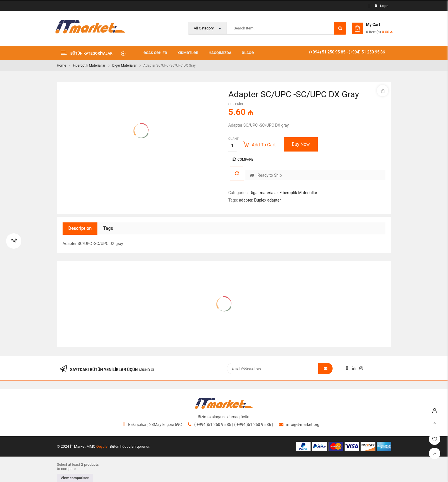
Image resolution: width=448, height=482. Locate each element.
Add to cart (264, 145)
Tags (108, 228)
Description (80, 228)
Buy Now (301, 144)
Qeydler (103, 446)
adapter (246, 200)
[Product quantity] (232, 146)
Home (61, 65)
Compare (245, 160)
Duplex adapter (267, 200)
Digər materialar (124, 65)
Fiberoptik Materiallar (89, 65)
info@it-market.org (303, 425)
